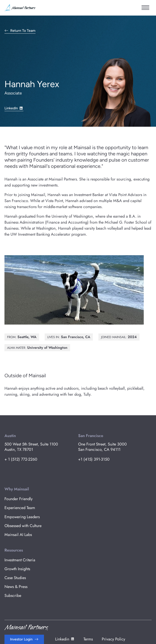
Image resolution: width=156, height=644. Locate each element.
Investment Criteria (20, 560)
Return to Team (23, 31)
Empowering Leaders (22, 517)
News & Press (16, 587)
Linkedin (65, 639)
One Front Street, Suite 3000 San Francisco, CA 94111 (102, 447)
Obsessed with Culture (23, 526)
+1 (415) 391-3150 (94, 459)
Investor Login (21, 639)
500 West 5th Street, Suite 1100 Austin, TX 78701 (31, 447)
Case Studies (15, 578)
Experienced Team (20, 508)
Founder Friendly (19, 499)
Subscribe (13, 596)
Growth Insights (17, 569)
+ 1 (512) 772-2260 (21, 459)
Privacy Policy (113, 639)
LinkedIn (14, 108)
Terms (88, 639)
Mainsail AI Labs (18, 535)
